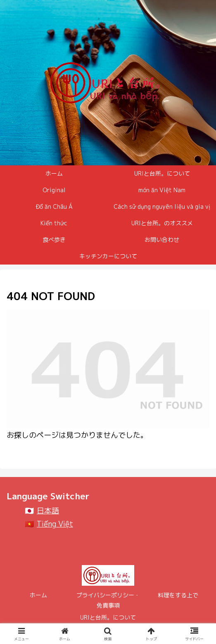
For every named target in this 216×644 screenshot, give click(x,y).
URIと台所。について (108, 617)
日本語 (48, 511)
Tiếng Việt (55, 524)
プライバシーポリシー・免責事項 (108, 600)
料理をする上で (178, 595)
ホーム (38, 595)
